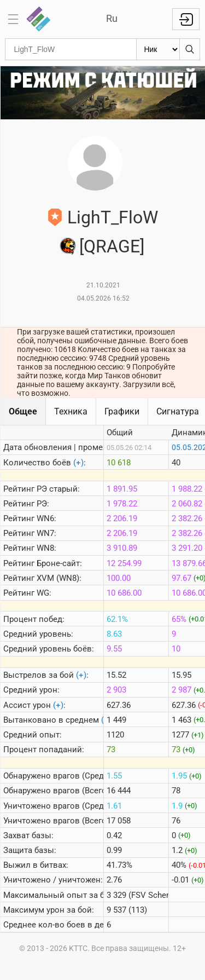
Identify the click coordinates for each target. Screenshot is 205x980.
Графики (122, 411)
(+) (78, 463)
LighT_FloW (113, 217)
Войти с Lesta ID (186, 19)
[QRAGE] (112, 246)
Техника (71, 411)
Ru (112, 18)
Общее (23, 411)
